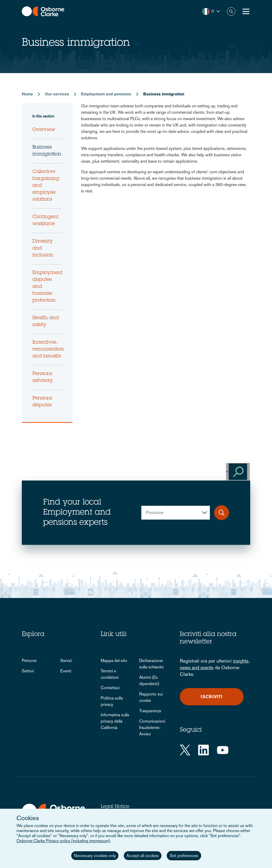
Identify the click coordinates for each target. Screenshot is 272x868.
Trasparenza (150, 711)
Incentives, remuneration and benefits (48, 349)
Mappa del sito (114, 661)
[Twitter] (185, 750)
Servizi (66, 661)
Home (27, 94)
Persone (29, 661)
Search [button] (231, 11)
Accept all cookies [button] (143, 856)
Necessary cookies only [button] (95, 856)
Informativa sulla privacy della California (115, 721)
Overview (44, 130)
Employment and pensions (106, 94)
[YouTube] (223, 750)
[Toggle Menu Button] (246, 11)
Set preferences (184, 856)
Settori (28, 671)
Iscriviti (212, 697)
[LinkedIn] (203, 750)
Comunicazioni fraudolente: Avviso (152, 728)
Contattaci (110, 688)
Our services (57, 94)
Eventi (66, 671)
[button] (211, 11)
